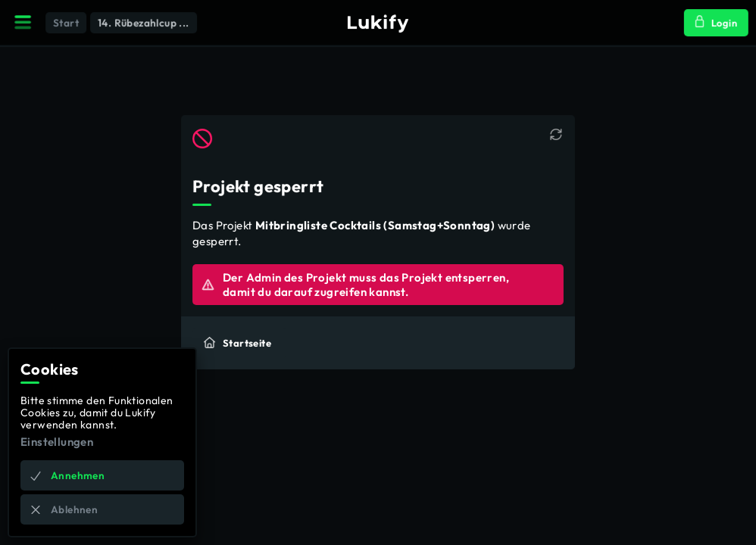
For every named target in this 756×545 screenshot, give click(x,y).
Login (715, 23)
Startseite (238, 342)
